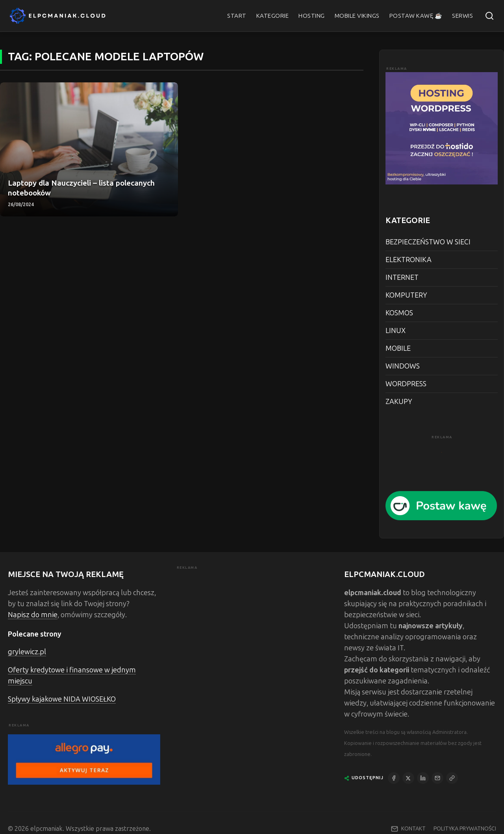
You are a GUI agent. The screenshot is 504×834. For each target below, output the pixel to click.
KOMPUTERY (406, 295)
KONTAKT (413, 829)
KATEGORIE (273, 16)
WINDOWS (403, 366)
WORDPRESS (406, 384)
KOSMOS (399, 313)
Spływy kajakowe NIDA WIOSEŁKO (62, 699)
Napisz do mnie (33, 615)
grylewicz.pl (27, 652)
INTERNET (402, 277)
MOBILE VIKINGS (357, 16)
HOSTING (312, 16)
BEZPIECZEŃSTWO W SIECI (428, 242)
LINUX (396, 331)
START (237, 16)
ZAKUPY (399, 402)
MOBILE (398, 348)
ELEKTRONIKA (409, 260)
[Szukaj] (489, 16)
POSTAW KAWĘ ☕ (416, 16)
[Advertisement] (252, 626)
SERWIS (462, 16)
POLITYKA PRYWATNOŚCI (465, 829)
